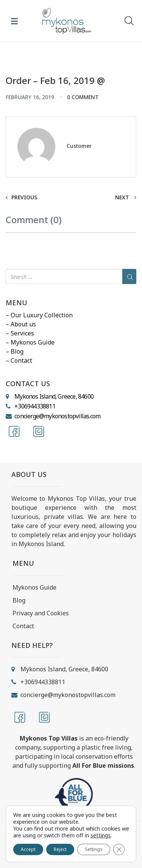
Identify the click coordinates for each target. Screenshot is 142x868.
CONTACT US (28, 384)
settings (101, 835)
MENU (16, 303)
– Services (20, 333)
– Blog (15, 351)
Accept (28, 849)
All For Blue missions (103, 766)
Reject (60, 849)
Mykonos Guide (34, 587)
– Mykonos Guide (30, 342)
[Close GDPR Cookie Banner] (119, 849)
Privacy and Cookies (41, 613)
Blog (19, 600)
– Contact (19, 360)
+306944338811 (35, 406)
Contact (23, 626)
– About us (21, 324)
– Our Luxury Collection (39, 315)
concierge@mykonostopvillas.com (57, 416)
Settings (94, 849)
